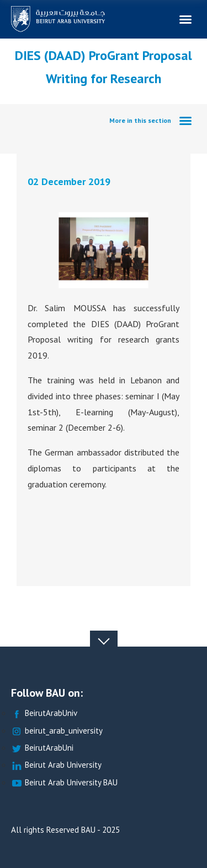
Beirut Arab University (56, 765)
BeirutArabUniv (44, 714)
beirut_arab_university (57, 731)
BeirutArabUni (42, 748)
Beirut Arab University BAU (64, 783)
